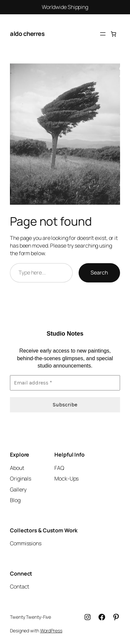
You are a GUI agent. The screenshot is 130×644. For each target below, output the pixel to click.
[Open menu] (103, 34)
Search (99, 272)
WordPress (51, 631)
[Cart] (113, 34)
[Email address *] (65, 382)
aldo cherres (27, 34)
